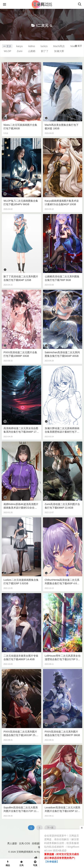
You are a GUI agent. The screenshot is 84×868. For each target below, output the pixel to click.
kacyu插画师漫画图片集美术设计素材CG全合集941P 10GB (62, 203)
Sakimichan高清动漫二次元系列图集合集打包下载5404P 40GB (62, 354)
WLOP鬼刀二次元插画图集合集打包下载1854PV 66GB (21, 203)
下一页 (50, 828)
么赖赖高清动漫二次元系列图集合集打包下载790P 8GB (62, 278)
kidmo (32, 46)
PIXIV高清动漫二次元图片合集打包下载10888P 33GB (20, 354)
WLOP (8, 51)
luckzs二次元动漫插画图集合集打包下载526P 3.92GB (21, 582)
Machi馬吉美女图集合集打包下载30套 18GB (62, 127)
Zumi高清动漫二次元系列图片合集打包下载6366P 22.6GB (62, 506)
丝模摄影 (37, 843)
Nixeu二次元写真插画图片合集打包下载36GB (20, 127)
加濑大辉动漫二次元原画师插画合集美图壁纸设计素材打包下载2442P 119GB (62, 430)
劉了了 (45, 51)
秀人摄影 (12, 843)
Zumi (20, 51)
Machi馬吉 (59, 46)
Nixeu (74, 46)
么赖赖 (32, 51)
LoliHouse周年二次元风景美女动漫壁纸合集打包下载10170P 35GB (63, 658)
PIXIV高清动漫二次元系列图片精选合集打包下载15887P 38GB (62, 733)
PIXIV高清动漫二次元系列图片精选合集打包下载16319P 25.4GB (21, 734)
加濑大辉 (59, 51)
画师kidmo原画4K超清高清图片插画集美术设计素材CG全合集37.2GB (21, 506)
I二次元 (43, 25)
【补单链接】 (52, 862)
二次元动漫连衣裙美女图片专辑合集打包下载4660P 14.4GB (21, 658)
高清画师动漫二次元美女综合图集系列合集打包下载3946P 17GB (21, 430)
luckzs (44, 46)
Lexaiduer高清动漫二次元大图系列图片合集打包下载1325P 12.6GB (63, 809)
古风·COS (24, 843)
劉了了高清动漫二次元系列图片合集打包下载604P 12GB (21, 278)
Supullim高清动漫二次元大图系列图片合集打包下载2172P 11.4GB (21, 809)
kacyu (20, 46)
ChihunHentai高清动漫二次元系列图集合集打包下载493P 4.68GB (62, 582)
